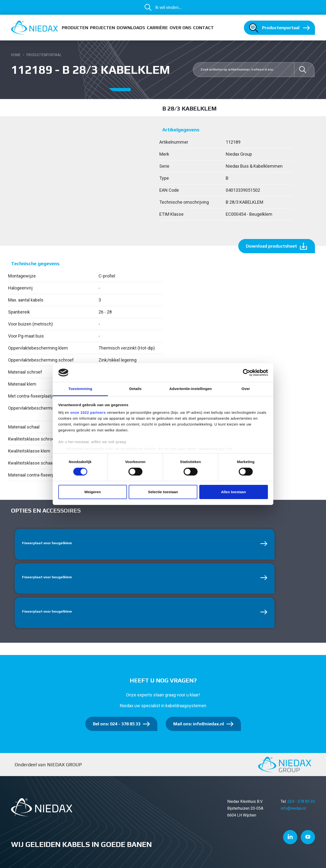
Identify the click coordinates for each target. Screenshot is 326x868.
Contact (203, 28)
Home (16, 55)
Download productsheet (271, 246)
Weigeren (93, 492)
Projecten (102, 28)
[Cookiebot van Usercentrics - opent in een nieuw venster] (246, 373)
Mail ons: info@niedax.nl (199, 726)
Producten (75, 28)
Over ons (181, 28)
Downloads (131, 28)
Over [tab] (246, 389)
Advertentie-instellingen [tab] (191, 389)
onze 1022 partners (88, 412)
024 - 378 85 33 (301, 804)
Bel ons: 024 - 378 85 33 (117, 726)
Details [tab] (136, 389)
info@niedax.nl (293, 811)
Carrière (157, 28)
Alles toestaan (234, 492)
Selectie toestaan (163, 492)
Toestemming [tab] (80, 389)
